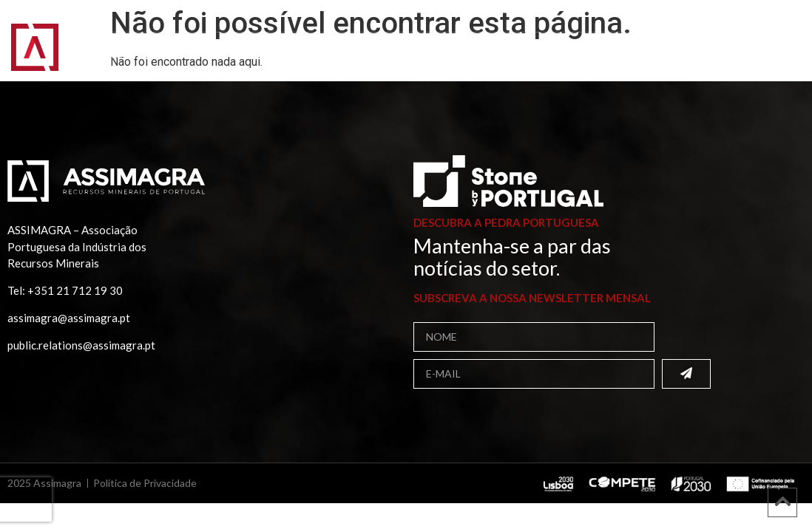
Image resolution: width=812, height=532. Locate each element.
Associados (268, 42)
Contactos (239, 55)
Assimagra (173, 42)
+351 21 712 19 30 (75, 290)
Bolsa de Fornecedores (403, 42)
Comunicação (138, 55)
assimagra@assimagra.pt (69, 318)
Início (101, 42)
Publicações (542, 42)
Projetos (633, 42)
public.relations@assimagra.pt (81, 345)
